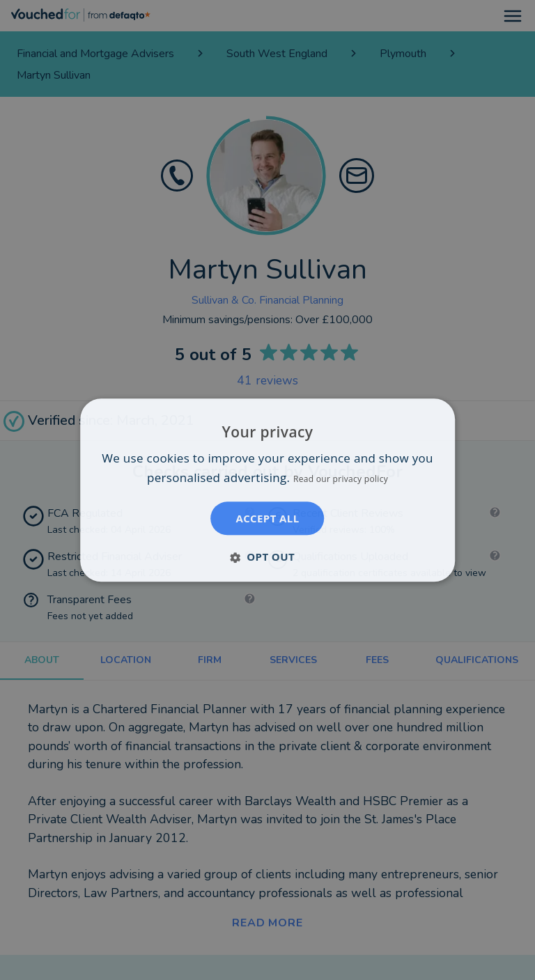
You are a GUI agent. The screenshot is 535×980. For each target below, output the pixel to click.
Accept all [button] (267, 518)
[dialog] (267, 490)
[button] (267, 557)
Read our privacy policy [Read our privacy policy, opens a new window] (341, 479)
